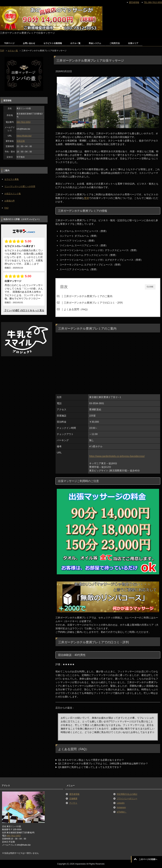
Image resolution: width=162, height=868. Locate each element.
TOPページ (9, 43)
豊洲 (86, 198)
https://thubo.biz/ (24, 136)
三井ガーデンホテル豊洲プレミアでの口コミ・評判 (93, 303)
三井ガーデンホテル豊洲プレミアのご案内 (88, 296)
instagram (121, 807)
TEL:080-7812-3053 (153, 2)
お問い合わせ (29, 43)
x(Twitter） (122, 812)
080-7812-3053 (23, 122)
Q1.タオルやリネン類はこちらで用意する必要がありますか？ (91, 760)
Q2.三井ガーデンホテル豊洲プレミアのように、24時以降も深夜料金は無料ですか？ (103, 763)
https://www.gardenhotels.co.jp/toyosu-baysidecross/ (117, 456)
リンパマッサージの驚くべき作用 (20, 186)
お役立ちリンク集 (13, 194)
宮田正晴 (21, 141)
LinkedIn (121, 803)
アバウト (73, 803)
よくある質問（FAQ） (77, 309)
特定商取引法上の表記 (127, 794)
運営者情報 (74, 794)
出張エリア (133, 43)
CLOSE (150, 287)
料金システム (95, 43)
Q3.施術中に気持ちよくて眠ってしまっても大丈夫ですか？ (90, 767)
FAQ (6, 208)
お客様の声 (10, 201)
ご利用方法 (115, 43)
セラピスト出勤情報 (53, 43)
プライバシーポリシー (127, 799)
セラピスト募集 (12, 179)
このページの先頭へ (148, 859)
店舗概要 (73, 799)
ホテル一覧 (75, 43)
